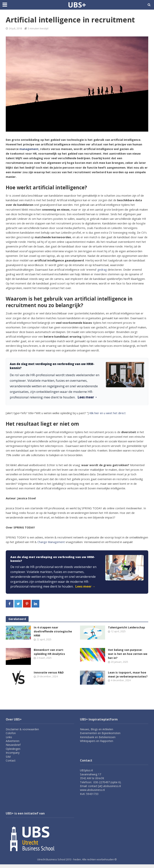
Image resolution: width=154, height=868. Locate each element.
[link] (77, 572)
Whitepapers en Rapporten (97, 745)
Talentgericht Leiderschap (127, 627)
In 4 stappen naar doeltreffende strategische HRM (53, 632)
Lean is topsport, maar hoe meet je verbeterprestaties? (127, 677)
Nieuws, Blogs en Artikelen (97, 733)
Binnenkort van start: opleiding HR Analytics (49, 652)
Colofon (11, 737)
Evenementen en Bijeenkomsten (100, 737)
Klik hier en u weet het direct (107, 413)
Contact (11, 764)
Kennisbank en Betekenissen (98, 741)
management (29, 149)
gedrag (102, 270)
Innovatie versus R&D (49, 673)
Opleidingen (13, 752)
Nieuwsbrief (13, 748)
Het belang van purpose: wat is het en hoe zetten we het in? (126, 654)
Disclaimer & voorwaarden (22, 733)
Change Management (51, 542)
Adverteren (13, 745)
